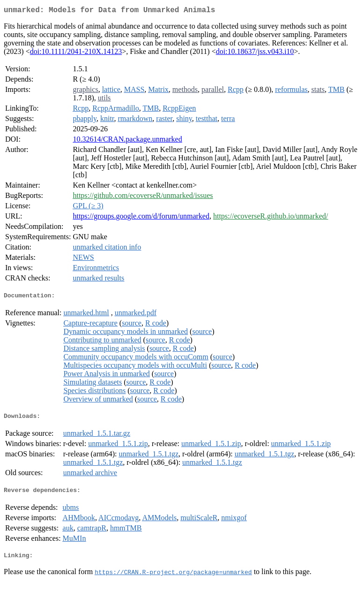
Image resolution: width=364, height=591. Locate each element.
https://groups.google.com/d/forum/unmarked (141, 218)
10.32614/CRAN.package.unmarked (127, 141)
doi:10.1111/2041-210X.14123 (76, 53)
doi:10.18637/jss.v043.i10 (255, 53)
